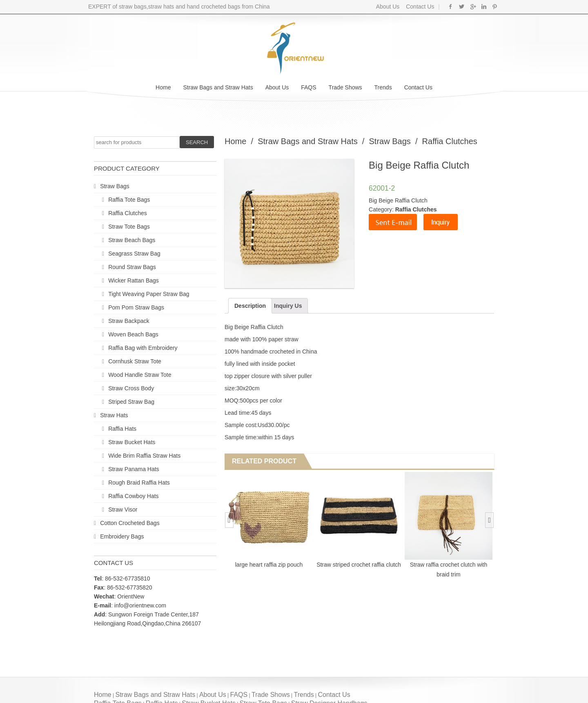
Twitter (462, 7)
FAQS (308, 87)
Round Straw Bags (132, 267)
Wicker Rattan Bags (134, 280)
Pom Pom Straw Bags (136, 307)
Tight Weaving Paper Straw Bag (149, 294)
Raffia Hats (122, 429)
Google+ (473, 7)
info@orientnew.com (140, 605)
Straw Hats (114, 415)
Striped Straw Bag (131, 402)
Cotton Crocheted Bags (130, 523)
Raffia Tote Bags (129, 200)
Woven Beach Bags (133, 334)
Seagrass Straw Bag (134, 254)
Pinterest (495, 7)
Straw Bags (115, 186)
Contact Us (419, 7)
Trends (383, 87)
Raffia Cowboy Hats (133, 496)
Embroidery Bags (122, 536)
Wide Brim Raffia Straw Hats (144, 456)
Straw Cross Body (131, 388)
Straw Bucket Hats (132, 442)
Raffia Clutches (128, 213)
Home (163, 87)
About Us (388, 7)
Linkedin (484, 7)
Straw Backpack (129, 321)
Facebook (451, 7)
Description (250, 306)
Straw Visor (123, 509)
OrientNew (131, 596)
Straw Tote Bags (129, 227)
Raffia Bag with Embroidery (143, 348)
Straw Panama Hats (134, 469)
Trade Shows (345, 87)
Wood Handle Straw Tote (140, 375)
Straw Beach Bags (132, 240)
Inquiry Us (288, 306)
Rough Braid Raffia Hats (139, 483)
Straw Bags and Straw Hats (218, 87)
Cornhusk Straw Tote (135, 361)
